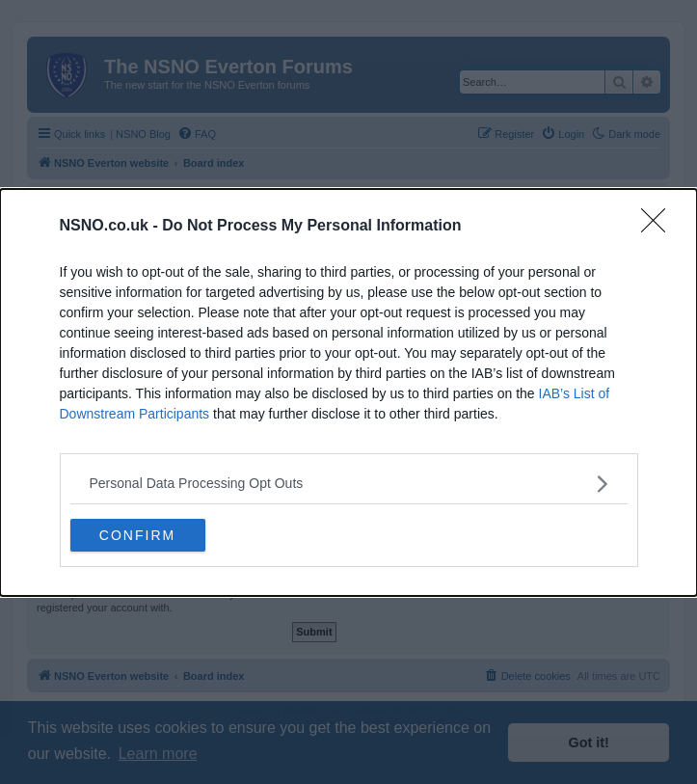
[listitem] (349, 484)
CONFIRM (137, 534)
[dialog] (348, 392)
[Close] (659, 227)
